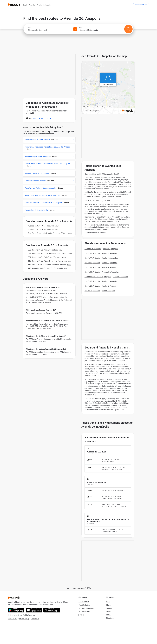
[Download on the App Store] (34, 610)
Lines (108, 602)
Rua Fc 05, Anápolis (92, 272)
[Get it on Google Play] (16, 610)
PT (81, 615)
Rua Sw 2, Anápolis (120, 277)
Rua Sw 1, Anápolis (109, 267)
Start (29, 28)
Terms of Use (13, 619)
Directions (110, 618)
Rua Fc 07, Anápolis (92, 281)
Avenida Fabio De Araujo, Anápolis (98, 277)
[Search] (128, 29)
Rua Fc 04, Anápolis (109, 263)
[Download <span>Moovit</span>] (141, 5)
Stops (108, 612)
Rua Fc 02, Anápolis (92, 253)
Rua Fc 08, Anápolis (109, 258)
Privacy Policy (24, 619)
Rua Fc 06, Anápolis (92, 267)
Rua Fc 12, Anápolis (109, 281)
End (81, 28)
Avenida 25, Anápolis (93, 249)
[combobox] (49, 30)
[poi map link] (108, 87)
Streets (109, 608)
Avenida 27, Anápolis (110, 272)
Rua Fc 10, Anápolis (109, 253)
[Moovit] (14, 5)
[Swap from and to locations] (75, 29)
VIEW (57, 226)
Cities (108, 615)
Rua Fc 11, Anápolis (92, 258)
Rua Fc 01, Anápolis (110, 249)
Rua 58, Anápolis (108, 291)
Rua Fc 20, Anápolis (92, 286)
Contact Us (35, 619)
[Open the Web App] (52, 610)
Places (109, 605)
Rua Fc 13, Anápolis (92, 291)
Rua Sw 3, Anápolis (109, 286)
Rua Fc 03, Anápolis (92, 263)
